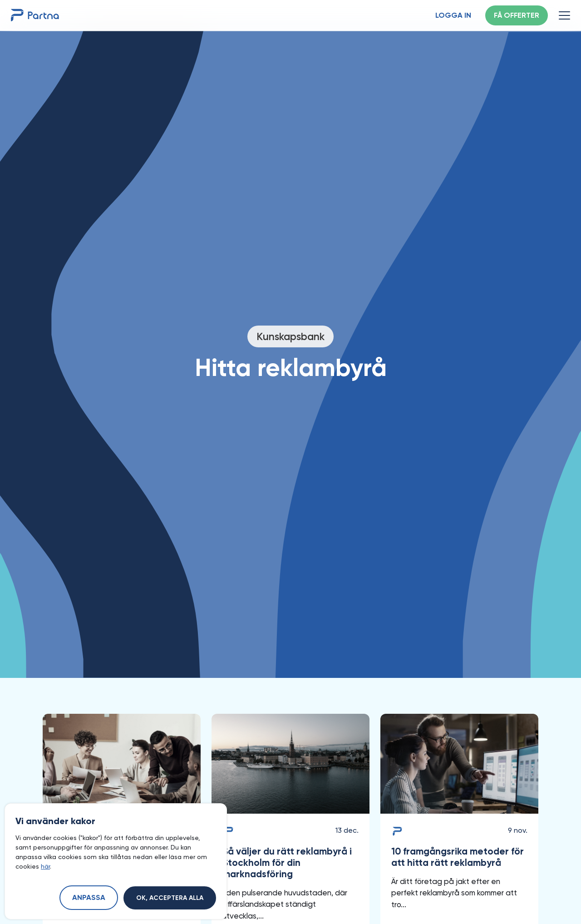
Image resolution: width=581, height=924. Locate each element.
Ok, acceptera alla (170, 898)
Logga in (453, 16)
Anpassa (89, 898)
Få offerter (517, 16)
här (45, 866)
